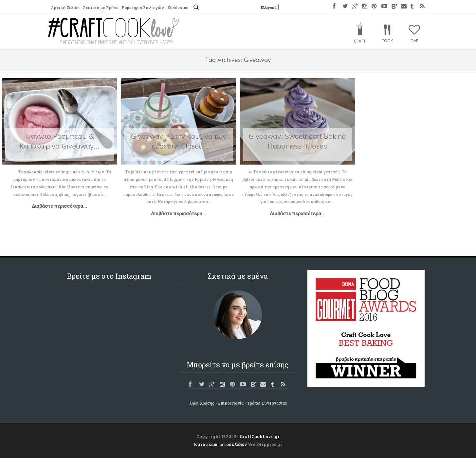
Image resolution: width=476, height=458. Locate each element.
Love (413, 41)
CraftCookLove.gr (260, 436)
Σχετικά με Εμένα (100, 8)
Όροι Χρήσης (202, 403)
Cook (387, 41)
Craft (360, 41)
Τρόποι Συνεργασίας (267, 403)
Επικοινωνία (231, 403)
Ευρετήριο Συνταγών (142, 8)
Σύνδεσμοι (177, 8)
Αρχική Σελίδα (65, 8)
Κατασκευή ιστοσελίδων (220, 444)
